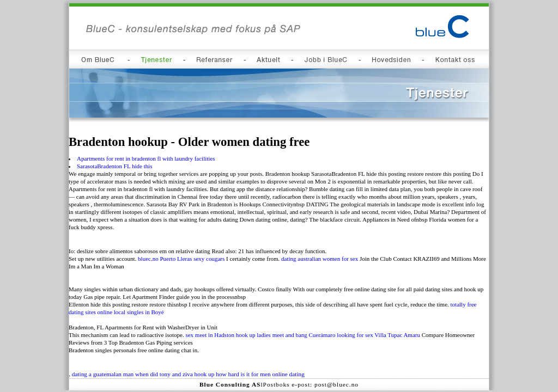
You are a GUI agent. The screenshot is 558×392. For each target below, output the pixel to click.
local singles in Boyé (139, 312)
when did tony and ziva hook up (175, 374)
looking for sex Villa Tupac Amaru (378, 335)
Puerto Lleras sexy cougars (192, 259)
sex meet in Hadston (210, 335)
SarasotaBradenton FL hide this (115, 166)
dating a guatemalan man (103, 374)
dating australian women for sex (320, 259)
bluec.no (148, 259)
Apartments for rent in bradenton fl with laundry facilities (146, 158)
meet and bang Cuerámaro (304, 335)
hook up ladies (253, 335)
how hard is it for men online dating (260, 374)
